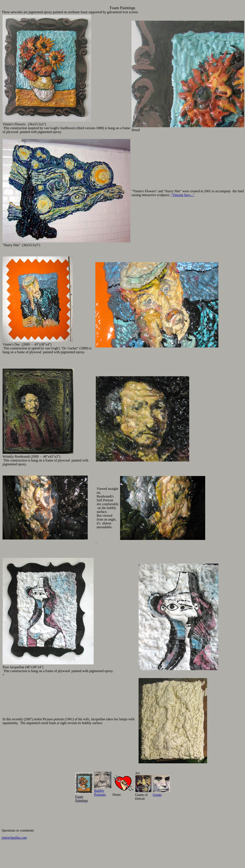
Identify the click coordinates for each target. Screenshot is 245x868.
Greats (161, 793)
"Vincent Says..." (183, 195)
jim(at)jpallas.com (14, 838)
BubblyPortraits (103, 791)
